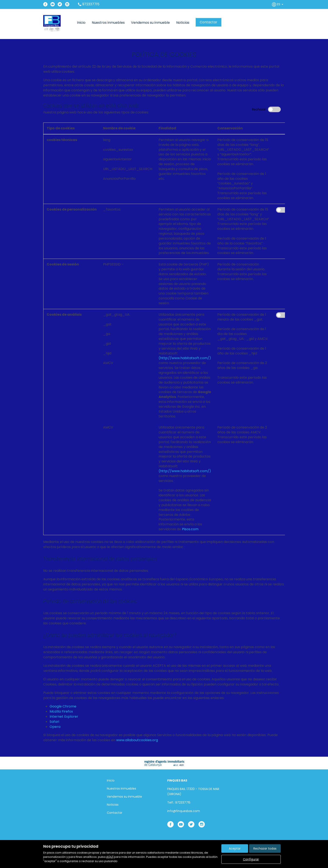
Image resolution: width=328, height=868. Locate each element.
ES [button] (278, 4)
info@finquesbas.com (184, 811)
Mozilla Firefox (61, 711)
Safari (54, 722)
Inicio (81, 23)
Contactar (209, 22)
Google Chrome (63, 706)
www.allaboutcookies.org (137, 740)
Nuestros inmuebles (108, 23)
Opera (55, 727)
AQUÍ (110, 857)
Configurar (251, 859)
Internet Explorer (64, 717)
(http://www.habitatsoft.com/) (185, 358)
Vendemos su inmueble (150, 23)
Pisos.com (190, 529)
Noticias (183, 23)
